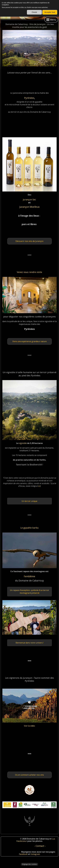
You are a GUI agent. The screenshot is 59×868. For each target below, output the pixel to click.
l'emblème (29, 576)
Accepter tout (50, 12)
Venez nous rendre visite (29, 272)
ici (39, 486)
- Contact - (40, 846)
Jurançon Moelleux (29, 207)
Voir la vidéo (29, 726)
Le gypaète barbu (29, 528)
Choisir (35, 12)
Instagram (35, 854)
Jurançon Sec (29, 200)
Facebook (23, 854)
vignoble (23, 443)
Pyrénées (29, 98)
